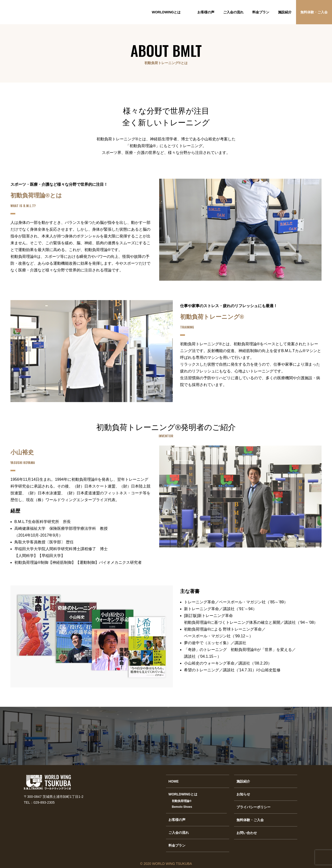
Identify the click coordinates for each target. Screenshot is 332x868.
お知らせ (243, 794)
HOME (174, 781)
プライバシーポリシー (253, 807)
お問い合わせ (247, 833)
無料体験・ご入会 (314, 12)
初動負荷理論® (182, 801)
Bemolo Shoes (182, 807)
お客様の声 (206, 12)
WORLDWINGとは (166, 12)
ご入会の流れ (233, 12)
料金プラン (261, 12)
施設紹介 (285, 12)
